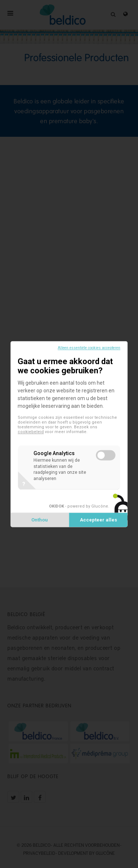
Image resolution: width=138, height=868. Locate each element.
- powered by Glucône (79, 506)
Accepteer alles (98, 520)
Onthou (40, 520)
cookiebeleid (31, 432)
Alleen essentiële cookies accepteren (89, 348)
